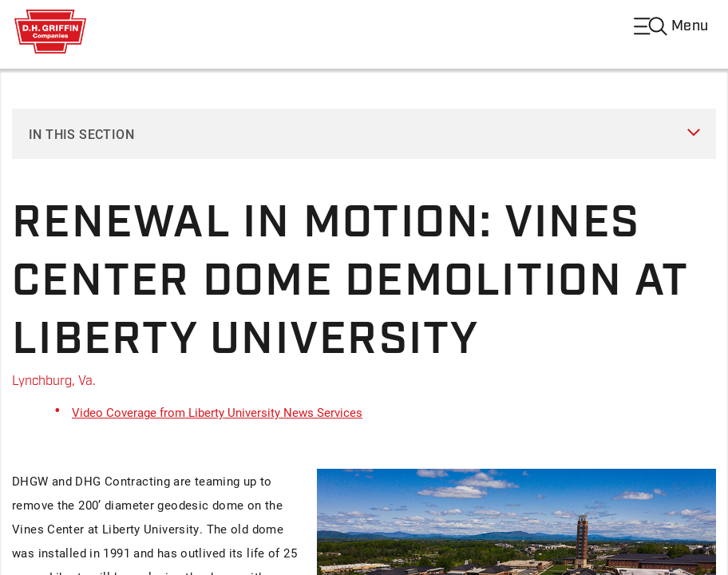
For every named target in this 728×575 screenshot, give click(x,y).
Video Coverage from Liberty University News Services (217, 412)
